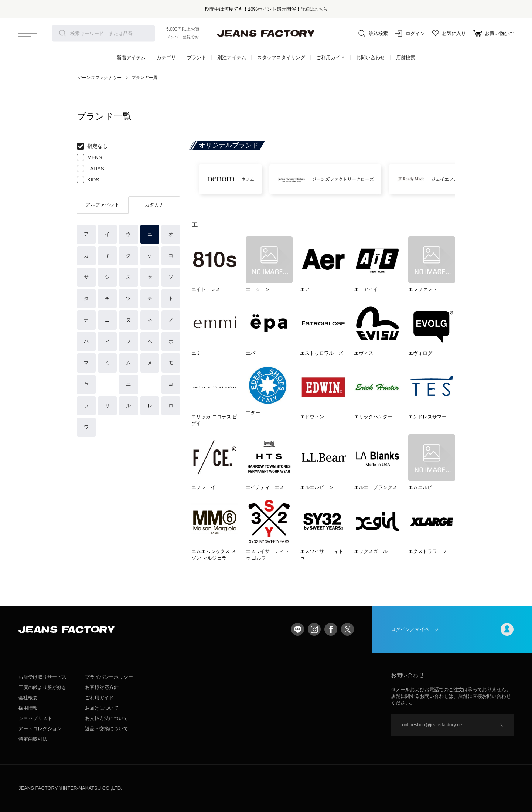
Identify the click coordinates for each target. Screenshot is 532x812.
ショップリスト (35, 718)
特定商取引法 (33, 739)
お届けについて (102, 708)
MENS (89, 157)
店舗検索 (406, 57)
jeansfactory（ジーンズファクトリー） (266, 33)
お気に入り (449, 33)
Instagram (314, 629)
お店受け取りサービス (42, 677)
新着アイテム (131, 57)
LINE (298, 629)
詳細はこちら (314, 9)
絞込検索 (373, 33)
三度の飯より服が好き (42, 687)
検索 (62, 33)
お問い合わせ (371, 57)
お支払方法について (107, 718)
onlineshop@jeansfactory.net (433, 725)
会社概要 (28, 698)
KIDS (88, 180)
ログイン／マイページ (452, 629)
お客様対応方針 (102, 687)
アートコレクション (40, 729)
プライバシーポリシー (109, 677)
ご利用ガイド (331, 57)
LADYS (91, 169)
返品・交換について (107, 729)
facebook (331, 629)
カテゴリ (166, 57)
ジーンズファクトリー (99, 78)
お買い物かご (493, 33)
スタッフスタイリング (281, 57)
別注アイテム (232, 57)
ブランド (197, 57)
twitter (347, 629)
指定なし (92, 146)
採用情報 (28, 708)
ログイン (410, 33)
